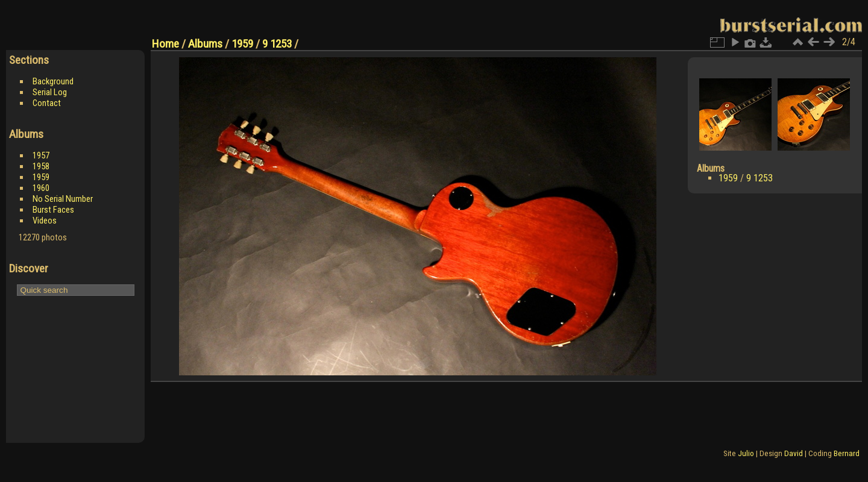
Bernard (847, 453)
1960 (41, 188)
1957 (41, 155)
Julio (746, 453)
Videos (45, 221)
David (794, 453)
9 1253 (277, 44)
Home (165, 44)
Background (53, 81)
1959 (41, 177)
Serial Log (50, 92)
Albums (205, 44)
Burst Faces (53, 210)
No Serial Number (63, 199)
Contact (47, 103)
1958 (41, 166)
